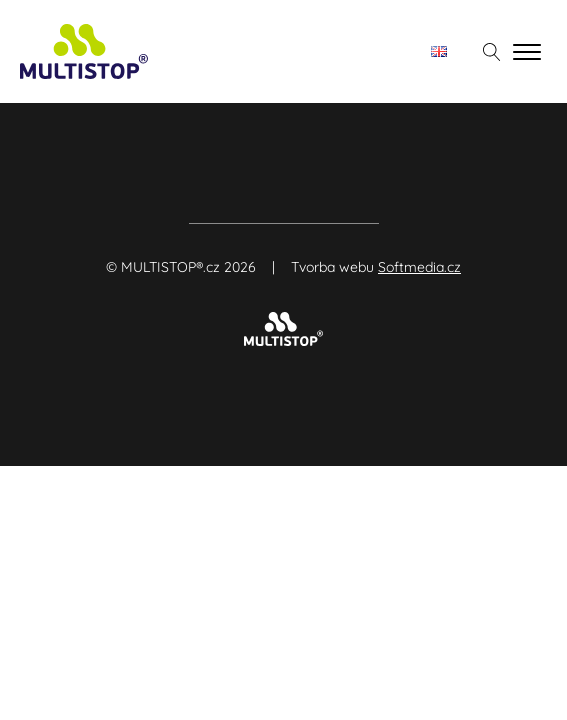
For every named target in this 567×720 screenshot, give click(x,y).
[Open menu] (527, 52)
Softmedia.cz (419, 267)
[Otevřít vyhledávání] (492, 52)
